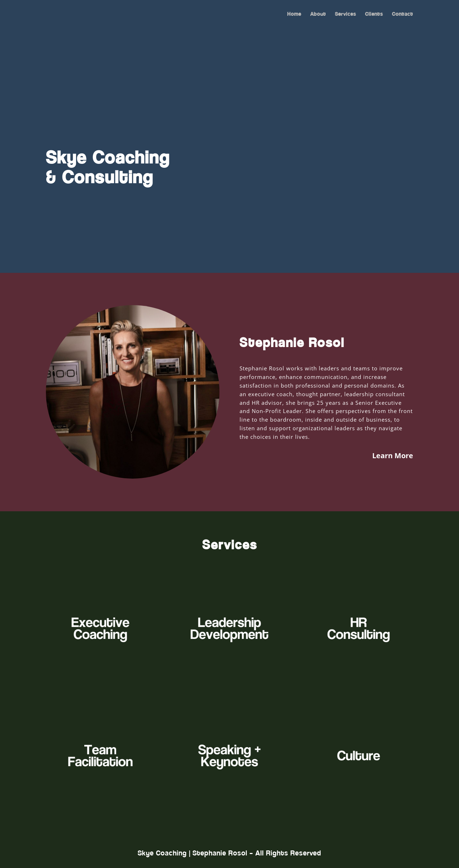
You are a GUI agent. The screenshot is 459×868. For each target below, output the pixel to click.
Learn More (393, 456)
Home (294, 15)
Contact (403, 15)
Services (346, 15)
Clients (374, 15)
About (318, 15)
